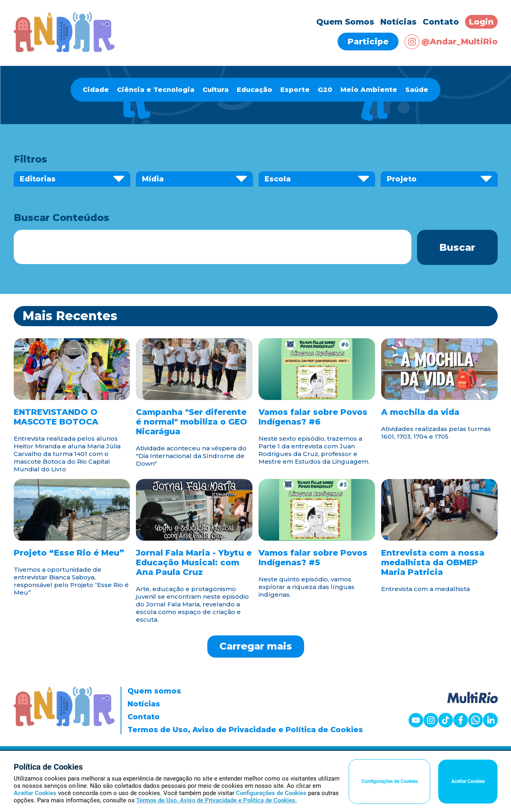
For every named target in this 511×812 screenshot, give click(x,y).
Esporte (295, 90)
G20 (325, 90)
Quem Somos (345, 22)
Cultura (216, 90)
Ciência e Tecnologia (156, 90)
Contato (441, 22)
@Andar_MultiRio (451, 42)
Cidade (96, 90)
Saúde (417, 90)
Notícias (398, 22)
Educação (254, 90)
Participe (368, 42)
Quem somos (154, 691)
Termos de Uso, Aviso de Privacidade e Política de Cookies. (217, 800)
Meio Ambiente (369, 90)
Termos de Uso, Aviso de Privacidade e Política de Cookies (245, 730)
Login (481, 22)
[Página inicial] (64, 50)
